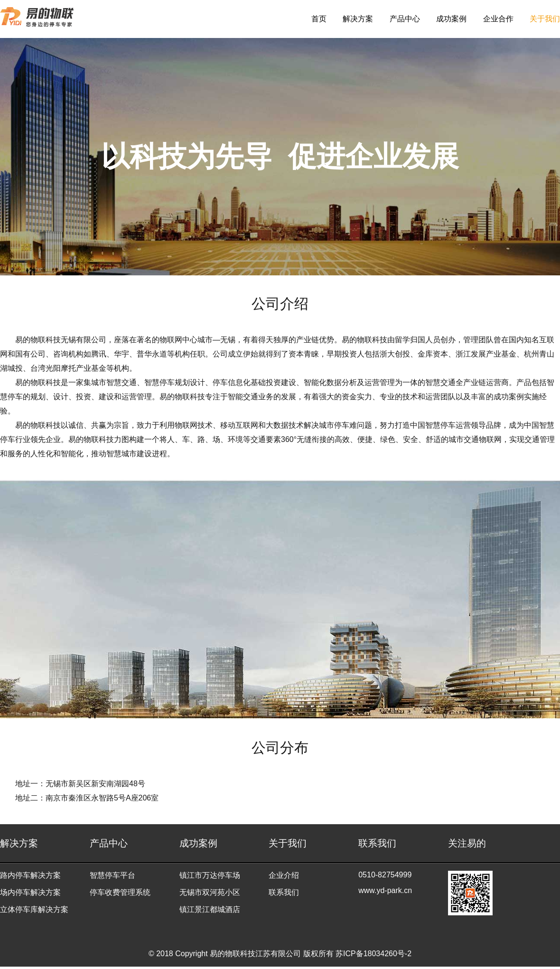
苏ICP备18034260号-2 (373, 954)
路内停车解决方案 (30, 875)
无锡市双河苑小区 (210, 892)
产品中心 (405, 19)
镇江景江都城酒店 (210, 909)
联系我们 (284, 892)
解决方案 (358, 19)
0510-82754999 (385, 875)
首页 (319, 19)
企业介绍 (284, 875)
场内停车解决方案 (30, 892)
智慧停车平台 (112, 875)
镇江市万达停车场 (210, 875)
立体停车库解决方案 (34, 909)
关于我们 (545, 19)
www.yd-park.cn (385, 890)
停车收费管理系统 (120, 892)
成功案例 (451, 19)
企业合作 (498, 19)
